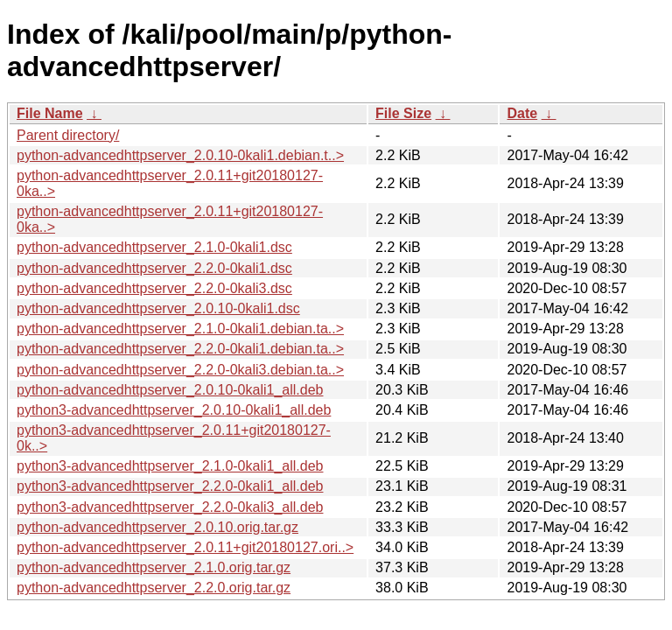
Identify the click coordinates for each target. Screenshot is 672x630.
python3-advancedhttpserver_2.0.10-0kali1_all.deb (174, 410)
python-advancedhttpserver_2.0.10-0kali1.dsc (158, 308)
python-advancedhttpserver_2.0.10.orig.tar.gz (157, 527)
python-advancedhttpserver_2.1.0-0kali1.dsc (154, 247)
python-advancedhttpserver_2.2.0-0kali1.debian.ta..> (180, 349)
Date (522, 113)
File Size (403, 113)
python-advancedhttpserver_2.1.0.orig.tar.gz (154, 567)
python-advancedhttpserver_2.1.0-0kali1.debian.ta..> (180, 329)
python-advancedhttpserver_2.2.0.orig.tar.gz (154, 588)
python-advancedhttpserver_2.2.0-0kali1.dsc (154, 268)
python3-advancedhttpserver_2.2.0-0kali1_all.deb (170, 486)
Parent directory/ (68, 135)
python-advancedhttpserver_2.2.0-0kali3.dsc (154, 288)
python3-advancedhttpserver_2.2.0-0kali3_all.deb (170, 507)
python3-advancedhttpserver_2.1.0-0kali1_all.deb (170, 466)
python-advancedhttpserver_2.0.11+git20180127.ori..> (185, 547)
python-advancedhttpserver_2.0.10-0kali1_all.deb (170, 390)
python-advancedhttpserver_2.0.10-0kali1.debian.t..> (180, 155)
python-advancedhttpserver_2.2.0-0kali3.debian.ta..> (180, 370)
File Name (50, 113)
